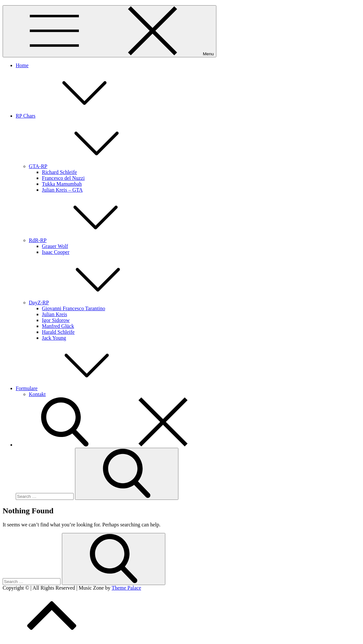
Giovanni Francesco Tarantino (73, 308)
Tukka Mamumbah (62, 184)
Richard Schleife (59, 172)
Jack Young (54, 338)
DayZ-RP (88, 303)
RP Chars (75, 116)
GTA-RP (87, 166)
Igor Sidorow (56, 320)
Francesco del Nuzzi (63, 178)
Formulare (76, 388)
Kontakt (37, 394)
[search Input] (45, 496)
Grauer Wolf (55, 246)
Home (22, 65)
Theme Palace (126, 588)
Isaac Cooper (56, 252)
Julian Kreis (54, 314)
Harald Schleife (58, 332)
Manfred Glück (58, 326)
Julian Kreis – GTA (62, 190)
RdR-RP (87, 240)
